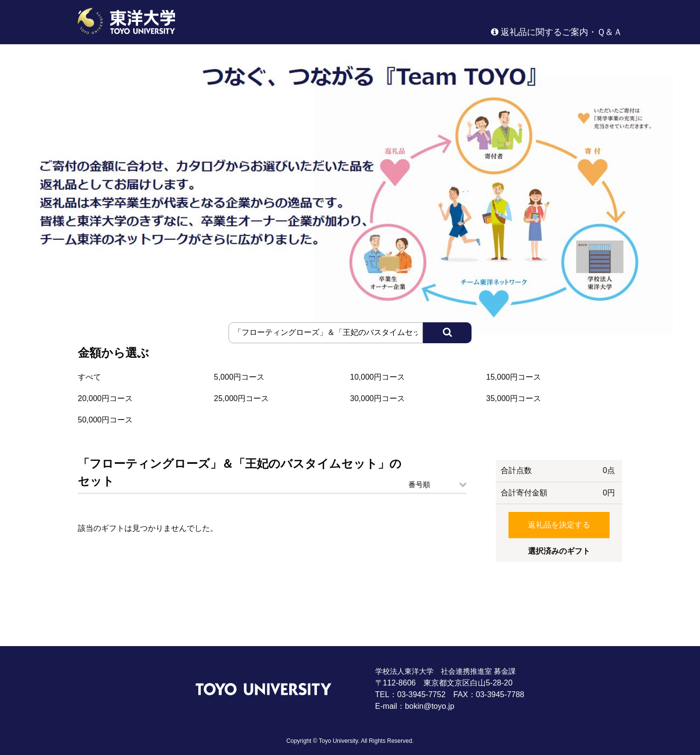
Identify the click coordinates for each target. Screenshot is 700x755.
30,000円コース (377, 398)
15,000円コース (514, 377)
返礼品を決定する (559, 525)
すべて (89, 377)
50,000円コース (105, 420)
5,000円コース (239, 377)
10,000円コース (377, 377)
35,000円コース (514, 398)
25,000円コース (241, 398)
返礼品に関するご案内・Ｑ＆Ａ (557, 32)
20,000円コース (105, 398)
